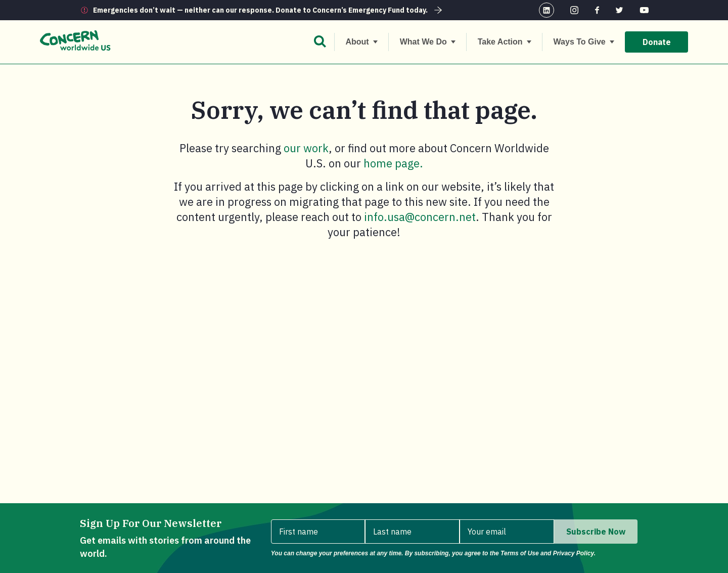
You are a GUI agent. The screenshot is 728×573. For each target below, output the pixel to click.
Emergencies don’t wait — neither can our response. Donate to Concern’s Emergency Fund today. (269, 10)
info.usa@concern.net (420, 217)
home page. (393, 163)
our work (306, 148)
